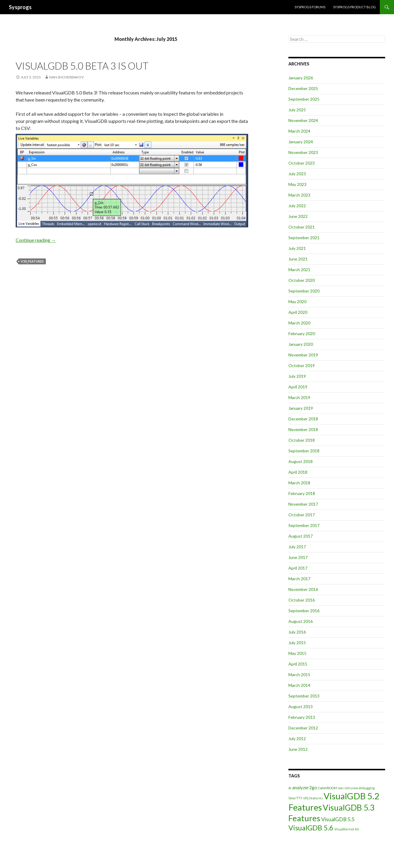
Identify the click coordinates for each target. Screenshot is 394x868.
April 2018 (298, 472)
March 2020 (299, 323)
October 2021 (302, 227)
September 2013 (304, 696)
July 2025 (297, 110)
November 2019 (303, 355)
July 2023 (297, 174)
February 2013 (302, 717)
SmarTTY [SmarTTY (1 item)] (295, 798)
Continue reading (36, 240)
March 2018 (299, 483)
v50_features (32, 261)
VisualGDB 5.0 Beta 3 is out (82, 66)
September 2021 (304, 238)
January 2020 (301, 344)
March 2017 (299, 579)
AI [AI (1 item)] (290, 788)
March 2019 (299, 397)
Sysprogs (20, 7)
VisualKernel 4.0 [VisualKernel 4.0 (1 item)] (347, 829)
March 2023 (299, 195)
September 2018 (304, 451)
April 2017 (298, 568)
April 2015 (298, 664)
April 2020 (298, 312)
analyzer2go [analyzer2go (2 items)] (305, 787)
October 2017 (302, 515)
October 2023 (302, 163)
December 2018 (303, 419)
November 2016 (303, 589)
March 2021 (299, 270)
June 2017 (298, 557)
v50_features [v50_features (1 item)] (313, 798)
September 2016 (304, 611)
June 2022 (298, 216)
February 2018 (302, 493)
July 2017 (297, 547)
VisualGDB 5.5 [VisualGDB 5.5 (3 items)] (338, 819)
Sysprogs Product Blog (355, 7)
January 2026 (301, 78)
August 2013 (301, 707)
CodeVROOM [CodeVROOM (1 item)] (327, 788)
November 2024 (303, 120)
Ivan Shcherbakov (66, 77)
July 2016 (297, 632)
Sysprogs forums (310, 7)
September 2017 (304, 525)
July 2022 (297, 206)
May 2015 (297, 653)
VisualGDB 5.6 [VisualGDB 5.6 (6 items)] (311, 828)
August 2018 (301, 461)
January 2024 (301, 142)
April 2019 (298, 387)
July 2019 (297, 376)
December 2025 (303, 88)
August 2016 (301, 621)
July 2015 (297, 643)
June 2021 (298, 259)
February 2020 (302, 333)
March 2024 (299, 131)
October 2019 (302, 365)
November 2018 (303, 429)
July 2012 (297, 738)
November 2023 (303, 152)
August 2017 (301, 536)
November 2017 (303, 504)
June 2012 (298, 749)
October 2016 (302, 600)
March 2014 (299, 685)
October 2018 (302, 440)
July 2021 (297, 248)
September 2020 (304, 291)
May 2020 (297, 302)
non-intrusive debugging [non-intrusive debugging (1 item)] (356, 788)
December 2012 (303, 728)
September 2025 (304, 99)
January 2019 (301, 408)
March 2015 (299, 675)
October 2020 (302, 280)
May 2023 (297, 184)
